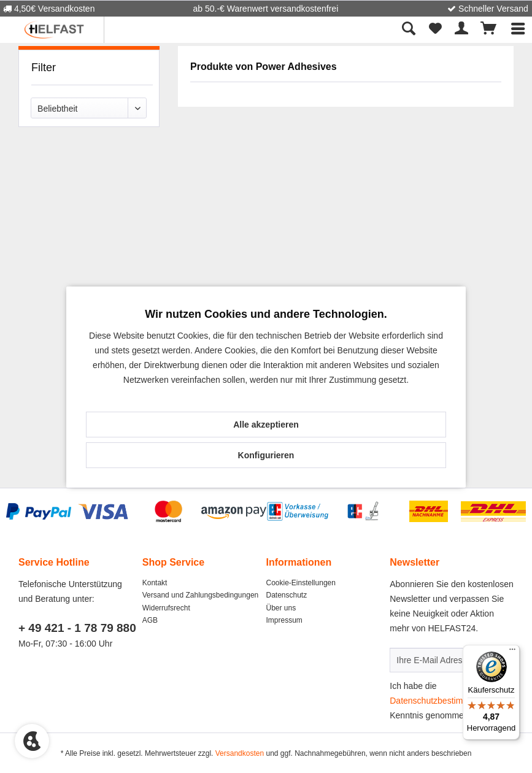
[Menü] (512, 652)
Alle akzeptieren (266, 425)
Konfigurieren (266, 455)
